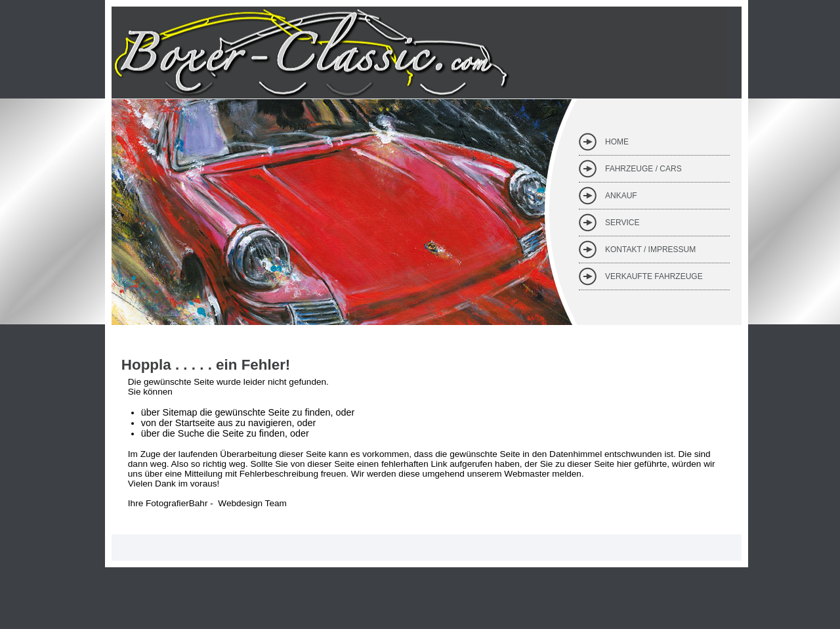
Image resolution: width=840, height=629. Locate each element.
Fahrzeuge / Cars (643, 169)
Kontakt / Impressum (650, 249)
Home (617, 142)
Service (622, 223)
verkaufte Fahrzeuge (654, 276)
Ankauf (621, 196)
